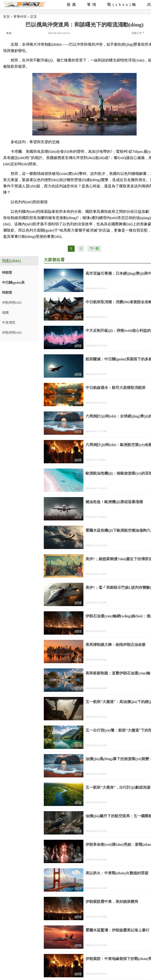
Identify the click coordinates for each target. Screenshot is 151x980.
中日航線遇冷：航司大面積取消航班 (116, 388)
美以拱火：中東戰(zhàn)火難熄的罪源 (117, 873)
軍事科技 (20, 17)
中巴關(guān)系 (13, 283)
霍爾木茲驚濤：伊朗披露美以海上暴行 (117, 930)
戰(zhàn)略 (122, 5)
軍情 (92, 5)
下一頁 (94, 249)
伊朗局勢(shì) (12, 303)
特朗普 (7, 273)
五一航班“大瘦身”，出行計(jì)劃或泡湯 (118, 787)
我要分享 (138, 33)
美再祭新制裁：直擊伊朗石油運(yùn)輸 (118, 673)
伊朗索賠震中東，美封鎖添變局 (112, 902)
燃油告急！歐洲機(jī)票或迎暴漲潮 (114, 502)
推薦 (72, 5)
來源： (10, 33)
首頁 (6, 17)
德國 (5, 313)
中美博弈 (9, 323)
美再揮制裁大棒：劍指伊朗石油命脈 (116, 645)
